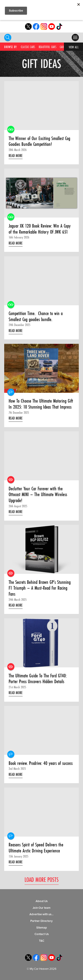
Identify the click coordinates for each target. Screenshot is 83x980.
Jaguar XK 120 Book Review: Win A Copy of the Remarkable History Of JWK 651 (40, 229)
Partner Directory (41, 921)
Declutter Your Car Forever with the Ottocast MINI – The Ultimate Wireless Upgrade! (38, 495)
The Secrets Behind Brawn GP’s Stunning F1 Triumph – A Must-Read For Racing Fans (40, 588)
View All (74, 47)
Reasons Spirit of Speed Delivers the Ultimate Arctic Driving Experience (36, 848)
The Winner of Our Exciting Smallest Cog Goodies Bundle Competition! (39, 141)
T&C (42, 941)
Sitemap (42, 928)
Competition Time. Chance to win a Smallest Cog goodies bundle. (36, 316)
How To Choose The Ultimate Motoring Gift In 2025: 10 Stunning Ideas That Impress (41, 404)
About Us (42, 901)
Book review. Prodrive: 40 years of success (41, 763)
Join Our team (41, 908)
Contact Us (42, 934)
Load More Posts (42, 880)
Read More (16, 156)
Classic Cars (28, 47)
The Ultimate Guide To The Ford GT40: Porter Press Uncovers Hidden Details (38, 679)
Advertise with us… (41, 914)
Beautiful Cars (47, 47)
